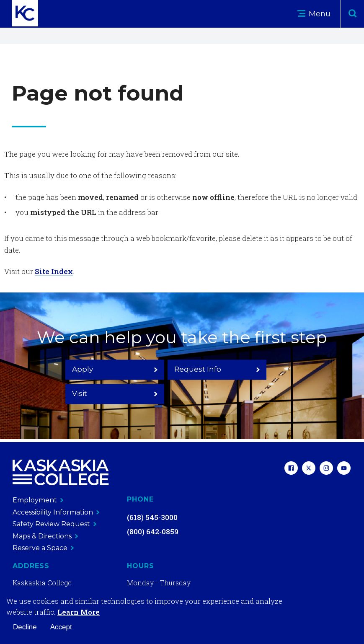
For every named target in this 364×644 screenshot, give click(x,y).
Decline (25, 627)
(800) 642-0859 (153, 531)
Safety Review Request (55, 524)
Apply (103, 381)
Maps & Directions (45, 536)
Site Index (54, 271)
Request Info (182, 381)
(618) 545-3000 (152, 517)
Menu (314, 14)
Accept (61, 627)
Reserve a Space (43, 548)
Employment (38, 500)
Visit (261, 381)
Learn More (79, 612)
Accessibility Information (56, 512)
